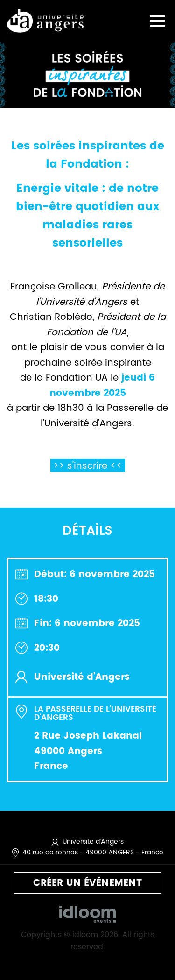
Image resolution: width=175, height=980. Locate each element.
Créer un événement (87, 882)
